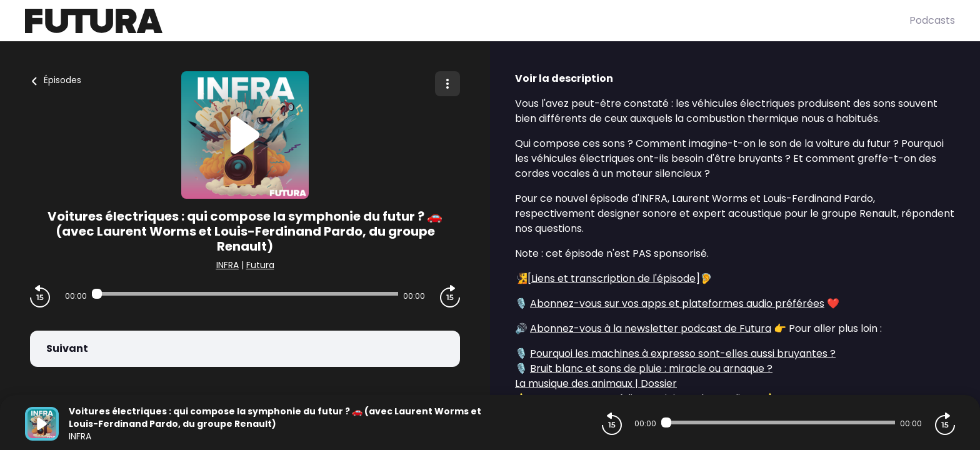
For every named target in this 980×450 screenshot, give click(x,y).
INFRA (227, 265)
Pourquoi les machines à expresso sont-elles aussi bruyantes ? (683, 353)
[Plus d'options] (447, 84)
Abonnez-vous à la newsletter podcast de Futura (651, 328)
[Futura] (467, 21)
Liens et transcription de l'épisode (613, 278)
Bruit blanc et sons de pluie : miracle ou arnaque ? (651, 368)
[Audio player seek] (245, 294)
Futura (260, 265)
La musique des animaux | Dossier (596, 383)
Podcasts (932, 20)
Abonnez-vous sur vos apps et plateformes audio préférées (677, 303)
